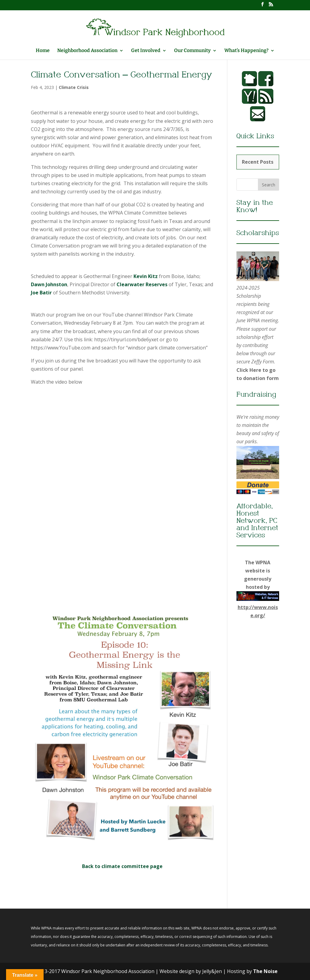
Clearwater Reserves (142, 284)
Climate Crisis (74, 87)
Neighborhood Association (87, 51)
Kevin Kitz (146, 276)
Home (43, 51)
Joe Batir (41, 293)
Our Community (192, 51)
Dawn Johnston (49, 284)
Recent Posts (258, 162)
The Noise (265, 971)
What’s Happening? (246, 51)
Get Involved (146, 51)
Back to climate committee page (122, 866)
